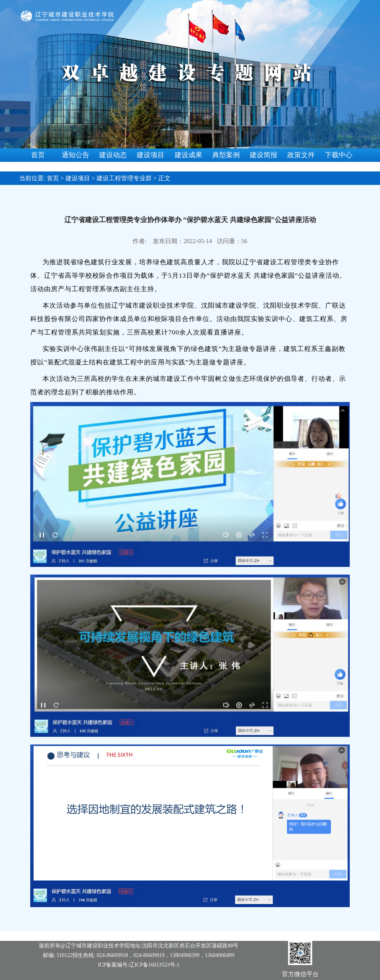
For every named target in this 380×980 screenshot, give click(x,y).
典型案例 (226, 155)
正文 (164, 178)
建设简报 (264, 155)
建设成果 (188, 155)
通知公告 (75, 155)
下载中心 (339, 155)
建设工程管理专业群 (124, 178)
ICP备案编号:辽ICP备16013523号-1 (139, 965)
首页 (38, 155)
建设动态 (113, 155)
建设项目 (151, 155)
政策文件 (301, 155)
